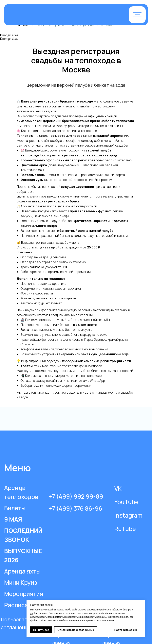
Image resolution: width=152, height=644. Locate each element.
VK (118, 488)
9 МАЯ (13, 519)
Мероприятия (24, 594)
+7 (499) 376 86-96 (75, 508)
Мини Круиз (21, 582)
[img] (54, 15)
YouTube (126, 502)
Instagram (128, 515)
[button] (137, 15)
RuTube (125, 529)
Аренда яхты (22, 571)
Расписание (21, 605)
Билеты (15, 508)
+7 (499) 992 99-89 (76, 496)
